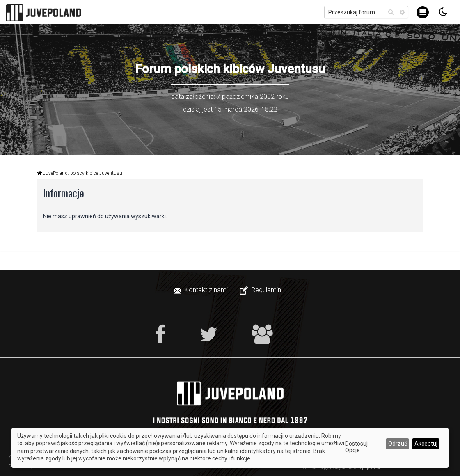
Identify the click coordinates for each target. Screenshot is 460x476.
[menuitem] (201, 290)
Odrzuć (398, 444)
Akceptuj (426, 444)
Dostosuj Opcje (356, 447)
